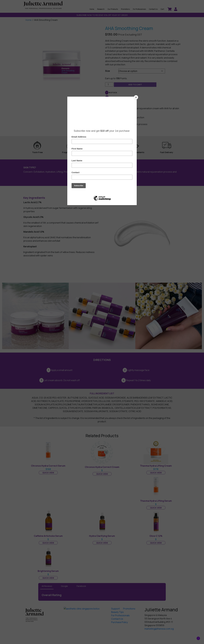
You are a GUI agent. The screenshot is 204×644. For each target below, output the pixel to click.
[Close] (136, 97)
